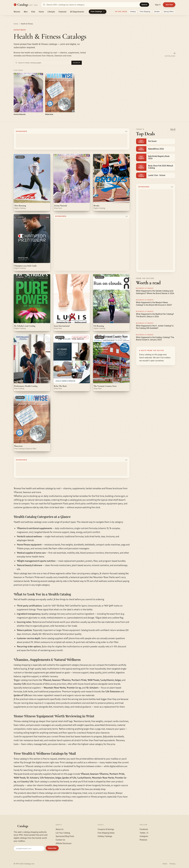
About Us (60, 829)
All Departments (77, 12)
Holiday (133, 12)
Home (41, 12)
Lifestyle (51, 12)
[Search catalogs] (95, 5)
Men (26, 12)
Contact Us (60, 840)
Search (144, 5)
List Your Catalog (63, 833)
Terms (165, 864)
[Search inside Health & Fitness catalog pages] (44, 63)
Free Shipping (145, 12)
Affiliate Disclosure (64, 843)
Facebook (144, 829)
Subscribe (52, 848)
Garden (157, 12)
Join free (169, 5)
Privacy (173, 864)
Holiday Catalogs (105, 836)
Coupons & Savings (106, 829)
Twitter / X (144, 833)
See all (173, 129)
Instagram (144, 836)
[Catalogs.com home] (26, 5)
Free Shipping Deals (106, 833)
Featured (62, 12)
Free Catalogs (98, 12)
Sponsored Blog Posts (65, 836)
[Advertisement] (72, 141)
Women (17, 12)
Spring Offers (169, 12)
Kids (33, 12)
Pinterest (143, 840)
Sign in (158, 5)
